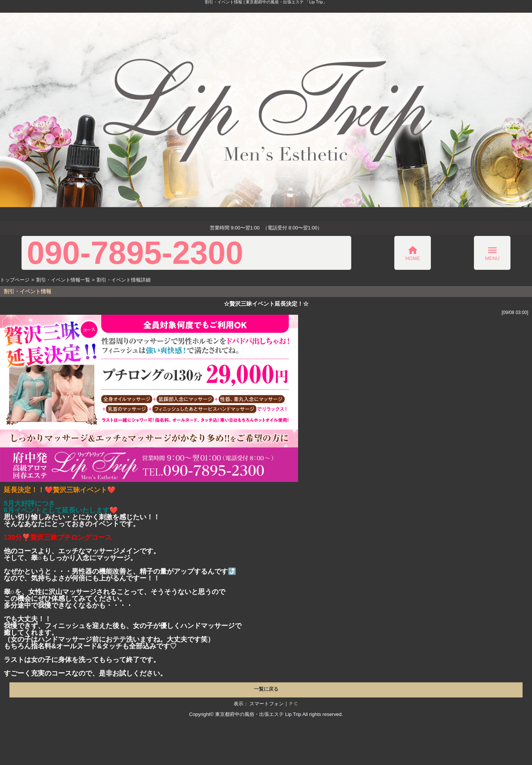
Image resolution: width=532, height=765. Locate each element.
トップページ (15, 280)
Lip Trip (293, 714)
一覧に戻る (266, 689)
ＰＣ (294, 704)
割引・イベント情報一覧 (63, 280)
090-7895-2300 (135, 253)
